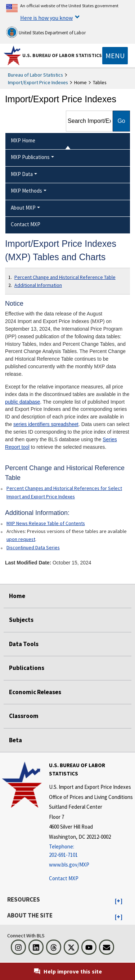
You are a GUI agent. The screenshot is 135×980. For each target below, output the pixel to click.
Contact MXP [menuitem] (26, 224)
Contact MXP (64, 878)
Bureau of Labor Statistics (35, 75)
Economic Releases (35, 692)
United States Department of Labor (46, 32)
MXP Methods (26, 191)
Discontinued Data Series (33, 547)
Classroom (24, 716)
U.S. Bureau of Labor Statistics (62, 55)
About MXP (23, 208)
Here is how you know (46, 18)
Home (17, 596)
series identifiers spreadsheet (46, 424)
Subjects (21, 620)
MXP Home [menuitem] (23, 140)
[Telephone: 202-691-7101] (91, 851)
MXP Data (22, 174)
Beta (15, 740)
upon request (21, 539)
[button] (119, 901)
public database (22, 402)
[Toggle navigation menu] (115, 56)
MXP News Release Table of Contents (46, 523)
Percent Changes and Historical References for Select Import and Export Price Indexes (64, 492)
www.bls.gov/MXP (69, 865)
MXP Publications (30, 157)
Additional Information (38, 285)
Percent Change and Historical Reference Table (65, 277)
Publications (27, 668)
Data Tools (24, 644)
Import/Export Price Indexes (38, 82)
